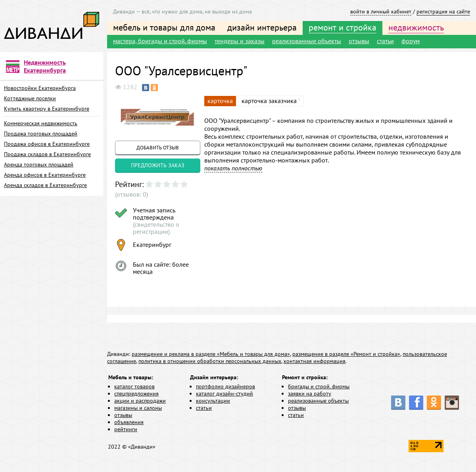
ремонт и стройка (343, 27)
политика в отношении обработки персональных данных (210, 361)
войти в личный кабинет (381, 11)
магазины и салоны (138, 408)
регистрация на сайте (443, 11)
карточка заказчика (269, 101)
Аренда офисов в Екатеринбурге (45, 175)
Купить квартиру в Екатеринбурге (47, 109)
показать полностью (233, 168)
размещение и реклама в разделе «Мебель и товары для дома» (211, 354)
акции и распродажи (140, 401)
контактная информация (315, 361)
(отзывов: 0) (131, 194)
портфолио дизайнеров (226, 386)
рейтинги (126, 429)
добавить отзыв (158, 148)
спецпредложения (136, 394)
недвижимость (416, 27)
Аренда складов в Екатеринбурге (45, 185)
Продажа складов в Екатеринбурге (47, 154)
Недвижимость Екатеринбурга (45, 66)
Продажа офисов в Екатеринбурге (47, 144)
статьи (385, 41)
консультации (213, 401)
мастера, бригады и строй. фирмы (160, 41)
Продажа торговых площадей (41, 134)
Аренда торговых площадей (39, 164)
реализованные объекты (307, 41)
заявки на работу (310, 394)
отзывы (359, 41)
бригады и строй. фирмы (319, 386)
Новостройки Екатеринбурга (40, 88)
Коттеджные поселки (30, 98)
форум (411, 41)
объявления (129, 422)
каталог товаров (134, 386)
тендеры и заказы (240, 41)
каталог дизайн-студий (225, 394)
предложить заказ (158, 165)
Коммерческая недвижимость (41, 123)
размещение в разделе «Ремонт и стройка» (346, 354)
